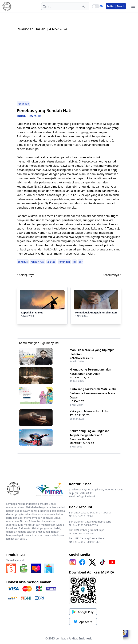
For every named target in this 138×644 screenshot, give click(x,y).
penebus (23, 262)
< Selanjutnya (25, 275)
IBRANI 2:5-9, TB (29, 116)
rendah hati (38, 262)
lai (74, 262)
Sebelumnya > (112, 275)
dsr (81, 262)
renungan (23, 104)
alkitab (51, 262)
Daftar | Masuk (116, 6)
